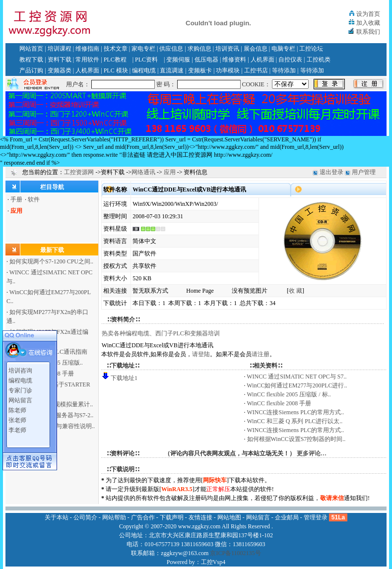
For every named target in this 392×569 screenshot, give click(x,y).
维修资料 (234, 60)
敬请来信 (332, 498)
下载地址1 (124, 378)
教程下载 (31, 60)
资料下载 (60, 60)
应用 (170, 172)
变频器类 (60, 70)
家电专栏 (143, 49)
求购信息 (199, 49)
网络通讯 (143, 172)
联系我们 (368, 32)
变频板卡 (200, 70)
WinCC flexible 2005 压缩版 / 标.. (289, 394)
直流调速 (172, 70)
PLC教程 (115, 60)
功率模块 (228, 70)
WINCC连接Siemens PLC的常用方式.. (296, 412)
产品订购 (31, 70)
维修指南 (87, 49)
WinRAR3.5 (177, 489)
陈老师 (17, 408)
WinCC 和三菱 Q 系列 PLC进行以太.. (295, 421)
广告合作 (143, 517)
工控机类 (319, 60)
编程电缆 (144, 70)
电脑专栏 (283, 49)
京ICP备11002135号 (235, 553)
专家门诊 (20, 388)
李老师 (17, 428)
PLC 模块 (116, 70)
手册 (16, 199)
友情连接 (200, 517)
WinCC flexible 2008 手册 (279, 403)
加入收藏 (368, 23)
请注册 (261, 354)
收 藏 (295, 291)
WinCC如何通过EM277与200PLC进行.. (297, 385)
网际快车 (215, 480)
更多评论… (312, 453)
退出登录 (331, 172)
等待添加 (284, 70)
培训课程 (60, 49)
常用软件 (87, 60)
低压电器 (206, 60)
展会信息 (256, 49)
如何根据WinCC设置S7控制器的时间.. (296, 439)
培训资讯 (227, 49)
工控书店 (256, 70)
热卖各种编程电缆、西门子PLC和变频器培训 (161, 333)
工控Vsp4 (213, 562)
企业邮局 (287, 517)
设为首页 (368, 14)
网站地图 (229, 517)
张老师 (17, 418)
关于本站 (57, 517)
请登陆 (201, 354)
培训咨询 (20, 369)
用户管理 (364, 172)
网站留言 (20, 398)
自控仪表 (290, 60)
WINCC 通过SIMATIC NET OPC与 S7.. (296, 377)
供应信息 (171, 49)
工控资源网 (79, 172)
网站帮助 (114, 517)
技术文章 (116, 49)
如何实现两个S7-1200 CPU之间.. (51, 261)
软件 (34, 199)
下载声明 (172, 517)
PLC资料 (146, 60)
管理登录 (316, 517)
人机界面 (262, 60)
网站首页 (31, 49)
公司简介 (85, 517)
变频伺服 (178, 60)
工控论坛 (311, 49)
